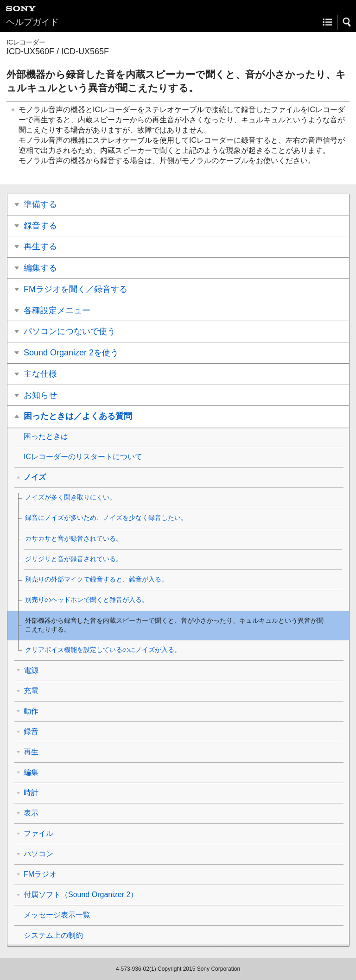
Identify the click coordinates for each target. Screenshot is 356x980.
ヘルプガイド (32, 22)
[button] (347, 22)
